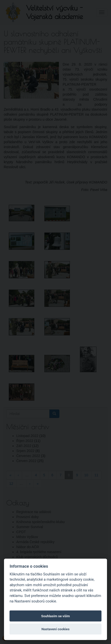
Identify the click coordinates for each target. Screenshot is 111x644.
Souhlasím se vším (55, 616)
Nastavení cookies (56, 629)
